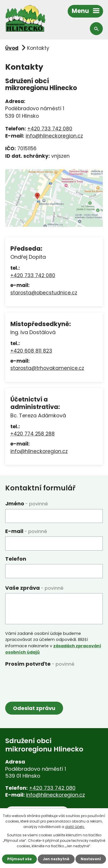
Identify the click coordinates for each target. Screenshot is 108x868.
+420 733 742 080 (50, 129)
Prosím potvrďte (40, 664)
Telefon (16, 559)
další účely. (75, 827)
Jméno (26, 504)
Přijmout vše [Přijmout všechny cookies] (19, 859)
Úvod (12, 48)
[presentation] (49, 681)
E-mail (26, 531)
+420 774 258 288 (33, 434)
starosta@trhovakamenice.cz (47, 368)
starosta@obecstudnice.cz (44, 293)
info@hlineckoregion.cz (54, 136)
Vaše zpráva (34, 588)
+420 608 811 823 (31, 351)
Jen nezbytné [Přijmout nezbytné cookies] (56, 859)
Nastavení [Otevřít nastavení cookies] (91, 859)
